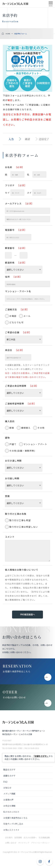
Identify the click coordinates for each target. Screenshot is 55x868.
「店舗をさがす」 (41, 756)
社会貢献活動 (44, 838)
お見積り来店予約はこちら (17, 671)
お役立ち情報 (9, 806)
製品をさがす (9, 770)
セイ (15, 193)
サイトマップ (24, 843)
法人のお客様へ (30, 838)
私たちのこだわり (11, 812)
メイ (37, 193)
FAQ (5, 782)
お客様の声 (8, 800)
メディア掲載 (9, 794)
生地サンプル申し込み (13, 824)
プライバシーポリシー (40, 843)
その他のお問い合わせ (14, 697)
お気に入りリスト (11, 830)
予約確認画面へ (27, 614)
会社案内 (9, 838)
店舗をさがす (9, 776)
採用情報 (18, 838)
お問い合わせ (11, 843)
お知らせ (7, 788)
